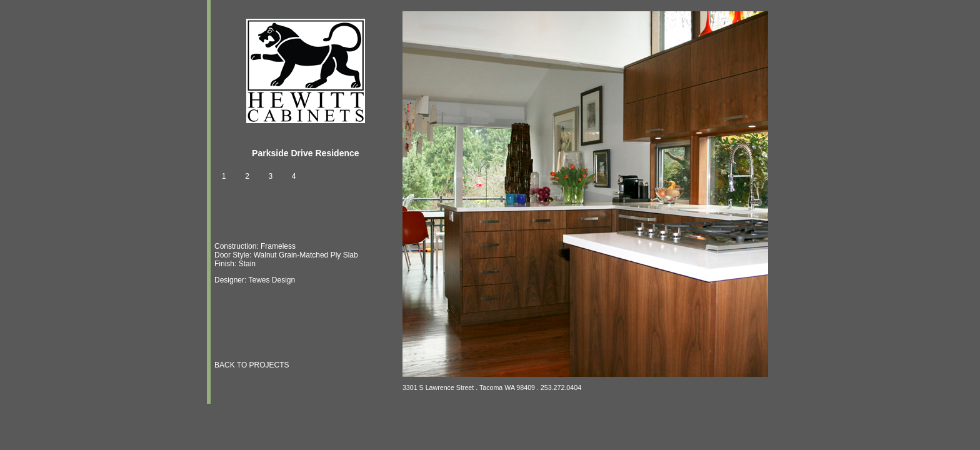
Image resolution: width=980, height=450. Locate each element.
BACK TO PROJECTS (252, 365)
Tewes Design (272, 280)
